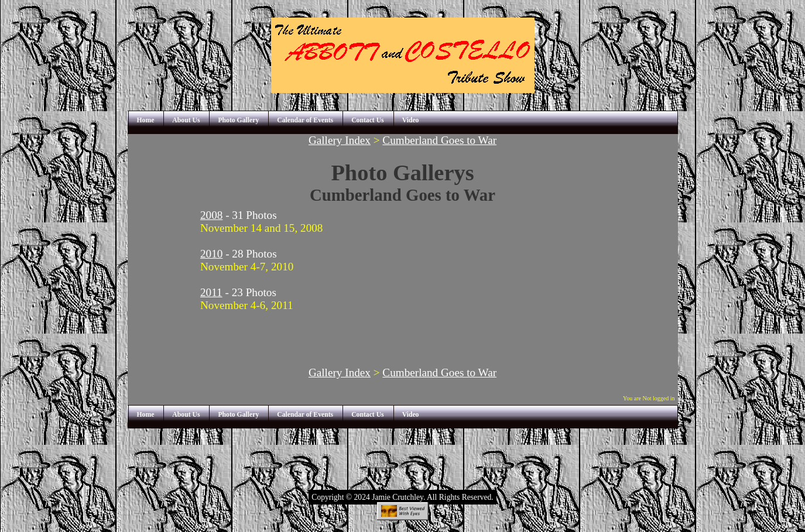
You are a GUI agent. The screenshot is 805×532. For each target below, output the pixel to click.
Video (411, 120)
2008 (211, 215)
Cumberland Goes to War (439, 140)
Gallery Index (340, 140)
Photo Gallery (238, 120)
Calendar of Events (305, 120)
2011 (211, 292)
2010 (211, 254)
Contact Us (368, 120)
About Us (186, 120)
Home (146, 120)
